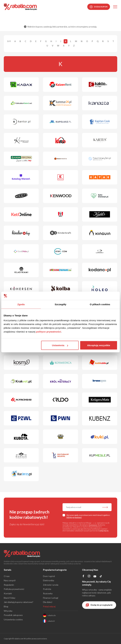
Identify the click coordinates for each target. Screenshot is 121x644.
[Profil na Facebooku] (83, 576)
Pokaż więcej (49, 606)
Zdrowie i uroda (51, 585)
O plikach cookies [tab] (100, 304)
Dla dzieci (48, 602)
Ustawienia (60, 345)
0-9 (9, 41)
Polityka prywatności (14, 589)
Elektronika (49, 580)
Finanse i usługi (51, 598)
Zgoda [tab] (21, 304)
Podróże (47, 589)
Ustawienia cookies (13, 619)
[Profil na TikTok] (101, 577)
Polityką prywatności (74, 517)
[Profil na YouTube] (95, 577)
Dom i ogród (49, 576)
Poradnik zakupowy (13, 615)
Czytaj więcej (103, 531)
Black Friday (10, 598)
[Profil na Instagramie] (89, 576)
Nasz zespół (10, 580)
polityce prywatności (49, 332)
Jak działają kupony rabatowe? (19, 602)
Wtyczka (8, 611)
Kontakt (8, 593)
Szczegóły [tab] (60, 304)
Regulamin (93, 525)
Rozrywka (48, 593)
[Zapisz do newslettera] (105, 507)
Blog (6, 606)
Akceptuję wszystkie (99, 345)
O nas (7, 576)
